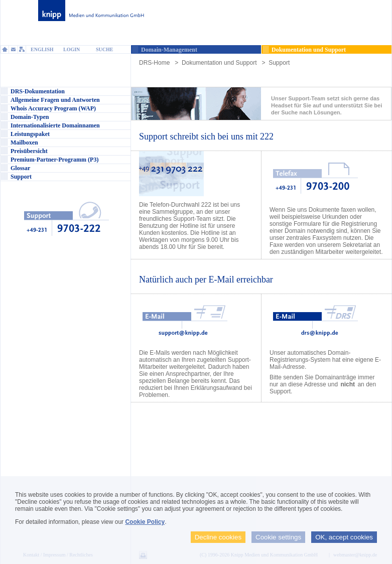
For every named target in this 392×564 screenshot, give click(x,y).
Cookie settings (278, 537)
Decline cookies (218, 537)
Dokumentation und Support (219, 63)
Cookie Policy (145, 522)
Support (279, 63)
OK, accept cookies (344, 537)
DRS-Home (154, 63)
